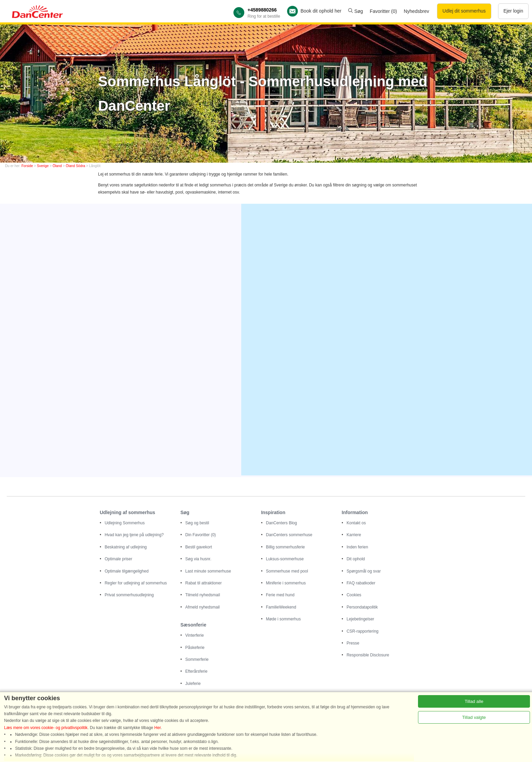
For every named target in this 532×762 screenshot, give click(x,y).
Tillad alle (474, 701)
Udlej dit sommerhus (464, 11)
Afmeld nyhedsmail (202, 607)
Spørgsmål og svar (364, 571)
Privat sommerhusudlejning (129, 595)
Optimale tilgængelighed (126, 571)
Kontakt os (356, 523)
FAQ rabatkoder (361, 583)
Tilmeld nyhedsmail (203, 595)
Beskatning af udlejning (126, 547)
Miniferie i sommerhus (286, 583)
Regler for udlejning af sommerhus (136, 583)
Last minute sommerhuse (208, 571)
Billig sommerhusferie (286, 547)
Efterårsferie (196, 671)
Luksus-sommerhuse (285, 559)
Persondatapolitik (362, 607)
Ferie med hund (280, 595)
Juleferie (193, 684)
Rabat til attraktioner (203, 583)
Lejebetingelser (360, 619)
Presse (353, 643)
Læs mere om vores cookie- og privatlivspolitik (46, 728)
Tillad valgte (474, 717)
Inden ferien (357, 547)
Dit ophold (356, 559)
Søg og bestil (197, 523)
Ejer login (513, 11)
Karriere (354, 535)
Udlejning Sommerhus (125, 523)
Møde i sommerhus (283, 619)
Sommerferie (197, 659)
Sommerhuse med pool (287, 571)
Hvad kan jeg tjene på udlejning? (134, 535)
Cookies (354, 595)
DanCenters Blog (281, 523)
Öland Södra (75, 166)
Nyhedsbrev (416, 11)
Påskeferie (195, 648)
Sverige (43, 166)
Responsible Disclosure (368, 655)
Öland (57, 166)
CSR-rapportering (362, 631)
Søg (356, 11)
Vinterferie (194, 635)
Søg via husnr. (198, 559)
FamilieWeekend (281, 607)
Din (201, 535)
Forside (27, 166)
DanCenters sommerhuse (289, 535)
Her (158, 728)
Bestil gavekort (199, 547)
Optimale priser (118, 559)
